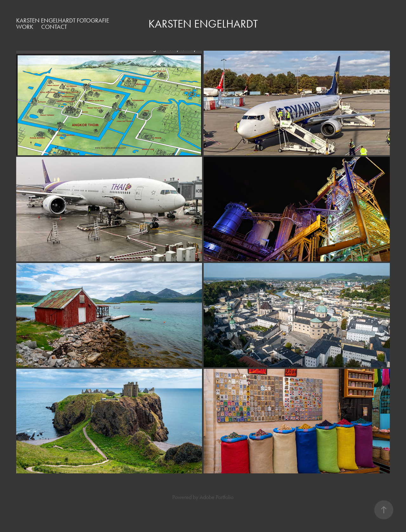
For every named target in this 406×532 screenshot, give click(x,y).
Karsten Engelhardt (203, 24)
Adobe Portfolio (216, 497)
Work (25, 27)
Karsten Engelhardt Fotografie (63, 20)
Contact (54, 27)
